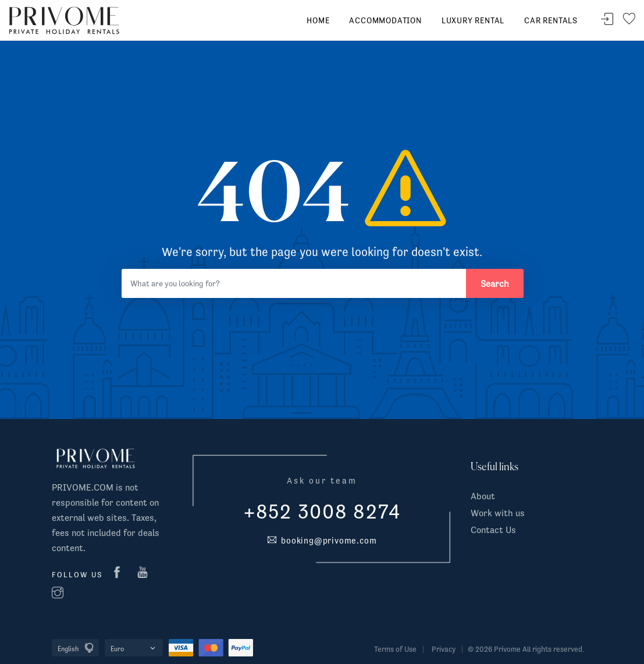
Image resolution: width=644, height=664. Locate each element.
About (483, 496)
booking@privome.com (322, 540)
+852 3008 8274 (322, 512)
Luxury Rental (473, 20)
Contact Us (493, 530)
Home (318, 20)
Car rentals (551, 20)
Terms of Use (395, 649)
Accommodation (385, 20)
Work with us (498, 513)
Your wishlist (629, 19)
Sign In (607, 19)
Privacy (444, 649)
